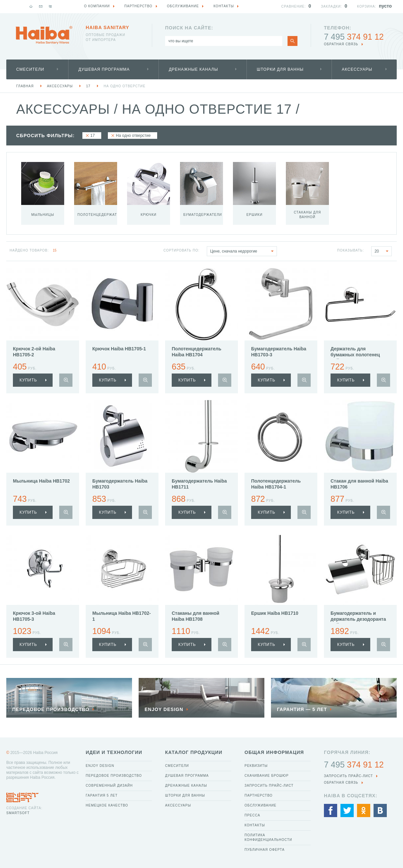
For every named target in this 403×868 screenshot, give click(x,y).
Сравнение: (293, 6)
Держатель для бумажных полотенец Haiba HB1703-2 (355, 355)
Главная (25, 86)
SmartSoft (18, 813)
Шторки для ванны (280, 69)
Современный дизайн (109, 786)
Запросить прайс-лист (269, 786)
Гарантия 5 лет (102, 795)
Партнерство (259, 795)
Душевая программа (104, 69)
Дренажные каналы (193, 69)
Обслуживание (261, 805)
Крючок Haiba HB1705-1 (119, 349)
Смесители (30, 69)
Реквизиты (256, 766)
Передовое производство (114, 776)
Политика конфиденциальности (268, 837)
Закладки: (332, 6)
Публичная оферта (265, 850)
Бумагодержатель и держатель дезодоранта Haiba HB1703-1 (358, 619)
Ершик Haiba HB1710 (275, 613)
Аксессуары (357, 69)
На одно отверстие (124, 86)
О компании (97, 6)
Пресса (252, 815)
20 (383, 251)
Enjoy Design (100, 766)
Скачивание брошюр (267, 776)
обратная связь (341, 44)
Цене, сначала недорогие (243, 251)
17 (88, 86)
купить (28, 380)
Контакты (255, 825)
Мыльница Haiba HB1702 (41, 481)
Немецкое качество (107, 805)
